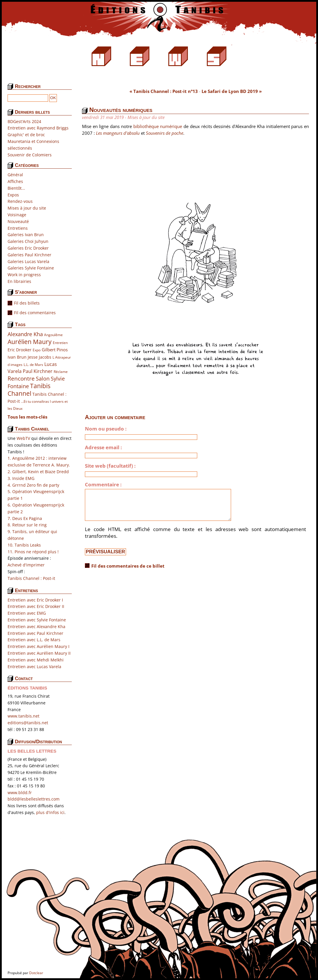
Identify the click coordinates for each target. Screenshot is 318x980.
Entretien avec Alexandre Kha (36, 626)
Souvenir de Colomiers (30, 155)
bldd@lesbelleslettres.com (34, 799)
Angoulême (53, 335)
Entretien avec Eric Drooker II (36, 606)
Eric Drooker (20, 350)
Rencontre (21, 378)
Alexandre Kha (25, 334)
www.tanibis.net (23, 716)
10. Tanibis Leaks (24, 545)
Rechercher (28, 86)
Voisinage (17, 215)
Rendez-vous (20, 201)
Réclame (61, 372)
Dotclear (36, 973)
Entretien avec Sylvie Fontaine (37, 620)
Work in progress (24, 275)
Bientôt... (16, 188)
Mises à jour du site (27, 208)
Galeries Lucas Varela (28, 261)
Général (15, 175)
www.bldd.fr (20, 793)
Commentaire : (103, 485)
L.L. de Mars (33, 365)
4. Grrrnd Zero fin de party (33, 485)
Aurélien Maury (30, 342)
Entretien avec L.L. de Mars (34, 640)
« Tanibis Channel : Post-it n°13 (164, 91)
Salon (43, 378)
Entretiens (18, 228)
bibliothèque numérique (158, 126)
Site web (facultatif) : (110, 466)
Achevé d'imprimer (26, 565)
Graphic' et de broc (26, 135)
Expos (13, 195)
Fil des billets (27, 303)
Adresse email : (103, 447)
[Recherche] (28, 98)
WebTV (23, 438)
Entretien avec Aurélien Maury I (39, 646)
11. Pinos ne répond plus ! (33, 552)
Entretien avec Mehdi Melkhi (36, 660)
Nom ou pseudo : (106, 429)
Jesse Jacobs (40, 357)
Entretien (60, 343)
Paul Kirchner (38, 371)
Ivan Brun (17, 357)
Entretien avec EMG (27, 613)
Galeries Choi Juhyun (28, 241)
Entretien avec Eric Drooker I (35, 600)
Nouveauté (18, 221)
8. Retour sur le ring (27, 525)
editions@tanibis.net (28, 723)
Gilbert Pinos (55, 350)
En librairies (19, 281)
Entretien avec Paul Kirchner (35, 633)
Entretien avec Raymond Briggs (38, 128)
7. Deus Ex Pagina (25, 518)
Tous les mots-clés (27, 417)
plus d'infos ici (50, 812)
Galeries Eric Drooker (28, 248)
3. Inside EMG (21, 478)
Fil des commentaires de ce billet (128, 566)
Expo (37, 350)
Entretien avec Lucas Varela (34, 667)
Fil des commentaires (35, 313)
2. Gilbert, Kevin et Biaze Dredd (38, 472)
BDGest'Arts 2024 (24, 121)
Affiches (15, 181)
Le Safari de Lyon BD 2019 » (232, 91)
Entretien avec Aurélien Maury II (39, 653)
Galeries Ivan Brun (26, 235)
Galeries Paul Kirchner (29, 255)
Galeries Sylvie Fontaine (31, 268)
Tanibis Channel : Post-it (31, 578)
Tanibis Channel (29, 390)
